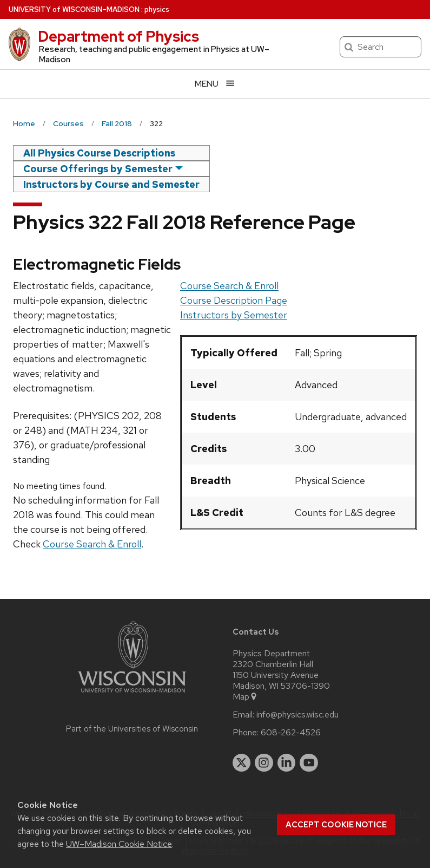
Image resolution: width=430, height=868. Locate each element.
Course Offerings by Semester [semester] (98, 169)
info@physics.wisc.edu (297, 715)
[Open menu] (215, 84)
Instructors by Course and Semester (111, 184)
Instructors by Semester (234, 315)
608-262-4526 (291, 733)
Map (245, 697)
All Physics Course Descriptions (99, 153)
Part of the (132, 729)
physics (157, 9)
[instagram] (264, 763)
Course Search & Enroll (229, 286)
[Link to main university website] (132, 694)
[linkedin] (287, 763)
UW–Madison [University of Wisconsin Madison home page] (74, 9)
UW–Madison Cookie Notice (119, 844)
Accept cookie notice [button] (336, 825)
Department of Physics (118, 36)
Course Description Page (234, 300)
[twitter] (242, 763)
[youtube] (309, 763)
